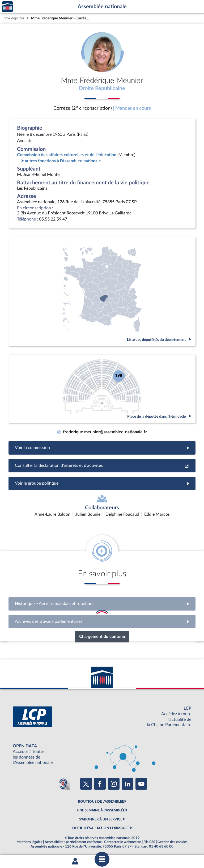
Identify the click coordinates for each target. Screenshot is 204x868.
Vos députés (14, 18)
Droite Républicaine (102, 88)
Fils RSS (149, 842)
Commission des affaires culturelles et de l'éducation (67, 155)
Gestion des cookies (173, 842)
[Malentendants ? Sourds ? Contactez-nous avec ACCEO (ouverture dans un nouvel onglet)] (63, 784)
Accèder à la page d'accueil (7, 7)
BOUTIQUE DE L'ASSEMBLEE (101, 802)
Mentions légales (29, 842)
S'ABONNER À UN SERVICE (101, 819)
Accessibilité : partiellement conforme (73, 842)
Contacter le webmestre (123, 842)
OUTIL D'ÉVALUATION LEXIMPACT (101, 828)
